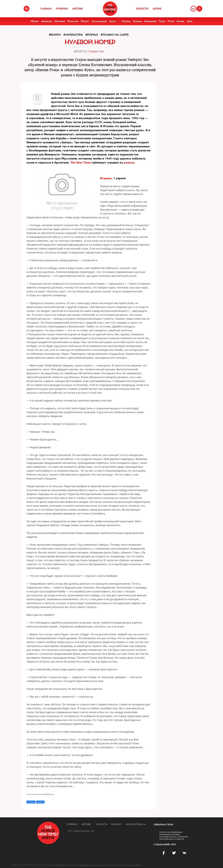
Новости (142, 9)
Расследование (99, 21)
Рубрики (62, 9)
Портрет (85, 21)
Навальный (150, 21)
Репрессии (73, 21)
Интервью (60, 21)
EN (193, 9)
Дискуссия (47, 21)
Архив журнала (136, 824)
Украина (126, 21)
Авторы (78, 9)
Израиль (138, 21)
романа (129, 162)
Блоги (113, 21)
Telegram (40, 802)
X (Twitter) (31, 802)
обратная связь (163, 825)
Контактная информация (171, 832)
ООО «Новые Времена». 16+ (81, 831)
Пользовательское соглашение (174, 837)
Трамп (162, 21)
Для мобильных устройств (172, 839)
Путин (171, 21)
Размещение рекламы (170, 834)
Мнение (35, 21)
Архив (157, 9)
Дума (190, 21)
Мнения (116, 824)
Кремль (181, 21)
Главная (46, 9)
